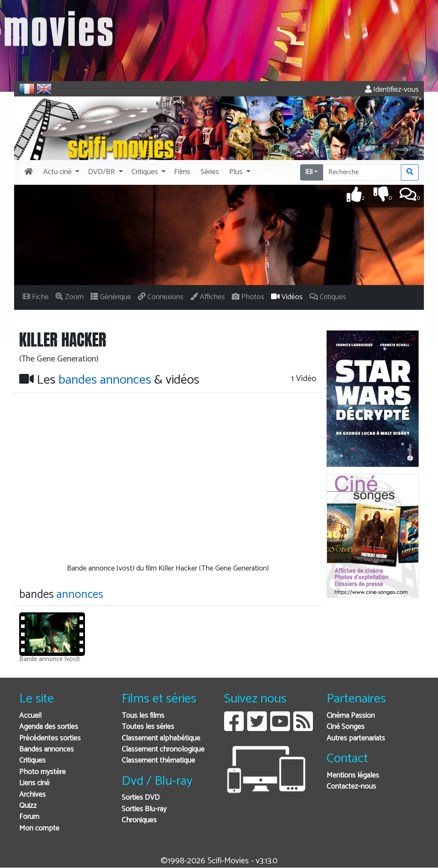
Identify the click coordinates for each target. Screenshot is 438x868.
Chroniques (139, 820)
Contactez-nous (351, 787)
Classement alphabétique (161, 738)
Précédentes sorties (50, 738)
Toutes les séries (148, 727)
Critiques (32, 761)
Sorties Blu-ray (144, 809)
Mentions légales (353, 776)
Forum (29, 817)
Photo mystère (42, 772)
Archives (32, 795)
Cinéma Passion (351, 716)
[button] (60, 172)
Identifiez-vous (392, 90)
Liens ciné (34, 783)
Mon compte (39, 829)
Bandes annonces (47, 750)
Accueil (30, 716)
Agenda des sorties (49, 727)
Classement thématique (158, 761)
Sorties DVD (141, 798)
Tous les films (143, 716)
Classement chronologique (163, 750)
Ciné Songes (346, 727)
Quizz (28, 806)
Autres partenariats (356, 738)
